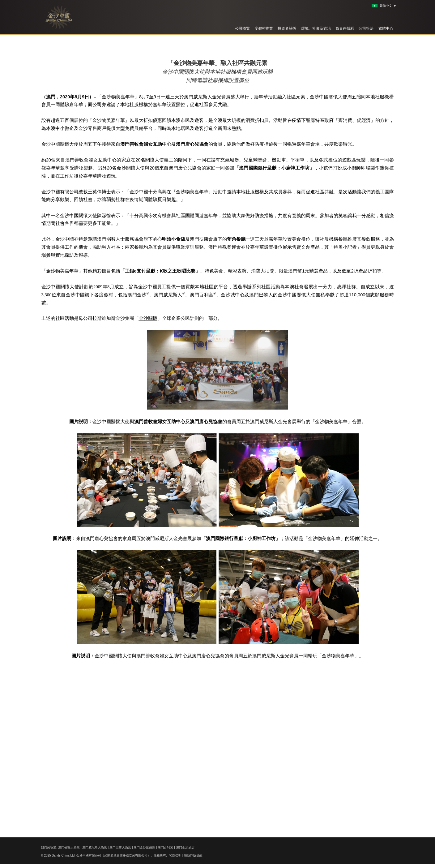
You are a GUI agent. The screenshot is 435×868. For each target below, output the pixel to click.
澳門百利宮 (165, 847)
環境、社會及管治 (316, 28)
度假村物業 (264, 28)
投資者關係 (287, 28)
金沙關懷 (148, 482)
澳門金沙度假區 (144, 847)
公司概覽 (242, 28)
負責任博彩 (345, 28)
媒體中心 (386, 28)
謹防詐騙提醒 (193, 855)
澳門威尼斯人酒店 (95, 847)
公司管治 (366, 28)
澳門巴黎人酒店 (120, 847)
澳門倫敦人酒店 (69, 847)
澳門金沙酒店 (185, 847)
